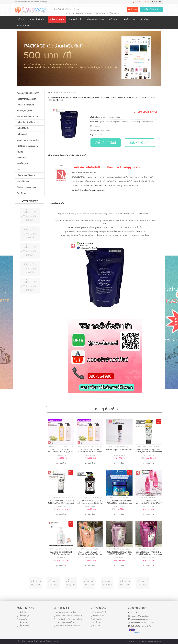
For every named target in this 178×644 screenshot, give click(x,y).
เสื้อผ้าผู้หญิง (80, 13)
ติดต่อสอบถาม (24, 26)
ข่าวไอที (95, 626)
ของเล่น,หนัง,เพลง (24, 111)
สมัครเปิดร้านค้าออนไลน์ (65, 612)
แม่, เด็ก (20, 152)
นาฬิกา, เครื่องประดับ (26, 105)
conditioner (99, 135)
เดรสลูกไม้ (97, 13)
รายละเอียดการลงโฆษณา (65, 622)
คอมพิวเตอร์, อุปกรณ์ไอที (27, 117)
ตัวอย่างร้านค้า (75, 19)
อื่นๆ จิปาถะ (22, 193)
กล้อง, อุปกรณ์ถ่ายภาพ (26, 175)
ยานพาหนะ (21, 158)
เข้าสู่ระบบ (157, 2)
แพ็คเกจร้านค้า (57, 19)
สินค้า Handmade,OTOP (27, 187)
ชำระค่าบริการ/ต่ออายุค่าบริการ (68, 619)
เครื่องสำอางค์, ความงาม (27, 99)
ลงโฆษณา (114, 19)
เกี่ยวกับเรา (145, 19)
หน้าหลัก (53, 93)
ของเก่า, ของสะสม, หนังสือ (28, 140)
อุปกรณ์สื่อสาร (23, 181)
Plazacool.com (139, 641)
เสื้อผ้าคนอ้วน (114, 13)
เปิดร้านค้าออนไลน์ (141, 2)
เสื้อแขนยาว (23, 626)
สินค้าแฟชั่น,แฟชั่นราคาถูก (28, 93)
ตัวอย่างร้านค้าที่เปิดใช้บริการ (67, 626)
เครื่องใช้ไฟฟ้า (23, 128)
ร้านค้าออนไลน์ (98, 612)
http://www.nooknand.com (95, 190)
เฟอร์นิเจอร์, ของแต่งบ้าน (27, 146)
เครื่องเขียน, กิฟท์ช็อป (26, 122)
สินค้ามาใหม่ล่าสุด (68, 93)
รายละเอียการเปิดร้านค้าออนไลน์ (68, 616)
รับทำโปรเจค (97, 616)
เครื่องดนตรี (22, 134)
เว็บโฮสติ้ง (96, 619)
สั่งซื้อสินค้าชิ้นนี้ (106, 142)
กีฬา (19, 170)
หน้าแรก (21, 19)
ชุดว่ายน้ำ (105, 13)
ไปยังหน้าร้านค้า (140, 142)
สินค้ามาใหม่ (129, 19)
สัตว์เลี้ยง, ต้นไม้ (23, 164)
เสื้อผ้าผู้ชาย (89, 13)
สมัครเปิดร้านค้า (152, 9)
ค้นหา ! (133, 9)
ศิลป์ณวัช (96, 622)
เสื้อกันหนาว (23, 622)
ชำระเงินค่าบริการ (96, 19)
